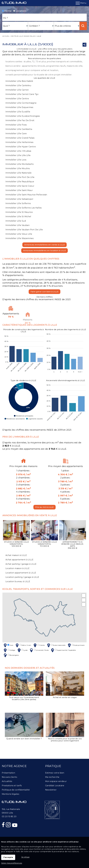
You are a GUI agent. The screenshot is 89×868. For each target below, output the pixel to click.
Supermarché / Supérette (63, 650)
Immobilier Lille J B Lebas (18, 151)
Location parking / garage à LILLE (22, 577)
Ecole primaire (76, 645)
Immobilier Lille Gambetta (19, 129)
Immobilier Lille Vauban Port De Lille (24, 230)
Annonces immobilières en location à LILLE (44, 250)
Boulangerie (11, 655)
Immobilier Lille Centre (17, 99)
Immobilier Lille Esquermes (19, 107)
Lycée (22, 650)
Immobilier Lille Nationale (19, 173)
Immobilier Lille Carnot (17, 90)
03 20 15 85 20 (9, 816)
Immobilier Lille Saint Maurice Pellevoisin (26, 195)
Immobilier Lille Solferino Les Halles (24, 208)
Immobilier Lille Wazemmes (19, 238)
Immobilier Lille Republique (20, 182)
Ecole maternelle (56, 645)
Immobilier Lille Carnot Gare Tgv (22, 94)
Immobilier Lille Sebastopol (19, 199)
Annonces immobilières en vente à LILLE (44, 245)
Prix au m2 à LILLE (44, 507)
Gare (8, 645)
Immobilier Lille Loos (16, 160)
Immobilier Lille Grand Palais (20, 138)
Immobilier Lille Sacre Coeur (20, 186)
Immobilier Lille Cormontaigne (21, 103)
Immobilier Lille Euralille (18, 112)
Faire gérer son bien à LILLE (45, 292)
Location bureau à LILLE (18, 581)
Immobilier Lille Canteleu (18, 85)
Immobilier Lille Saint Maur (19, 190)
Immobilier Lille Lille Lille (18, 155)
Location (20, 11)
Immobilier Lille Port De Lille (20, 177)
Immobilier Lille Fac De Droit (20, 120)
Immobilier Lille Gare (16, 134)
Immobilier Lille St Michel (18, 217)
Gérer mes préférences (12, 863)
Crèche (39, 645)
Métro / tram (23, 645)
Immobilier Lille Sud (16, 221)
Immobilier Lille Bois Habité (19, 81)
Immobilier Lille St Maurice (19, 212)
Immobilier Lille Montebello (20, 164)
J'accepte (8, 857)
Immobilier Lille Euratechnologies (23, 116)
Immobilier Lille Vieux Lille (19, 234)
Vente (7, 11)
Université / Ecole (39, 650)
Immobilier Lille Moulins (18, 168)
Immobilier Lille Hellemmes (19, 142)
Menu (81, 3)
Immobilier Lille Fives (16, 125)
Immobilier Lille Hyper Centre (21, 147)
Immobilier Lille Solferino (18, 203)
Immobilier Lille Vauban (17, 225)
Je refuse (25, 857)
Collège (9, 650)
